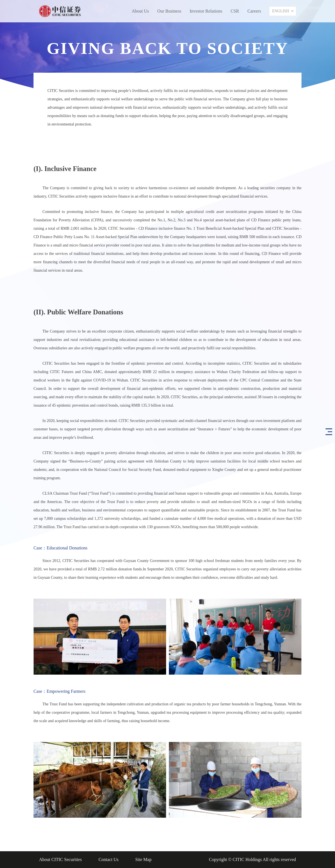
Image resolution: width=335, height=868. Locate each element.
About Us (140, 11)
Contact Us (109, 859)
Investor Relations (206, 11)
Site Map (143, 859)
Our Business (169, 11)
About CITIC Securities (60, 859)
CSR (235, 11)
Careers (254, 11)
